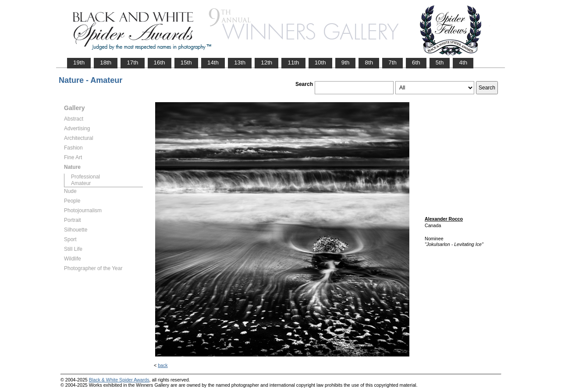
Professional (85, 177)
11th (293, 62)
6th (416, 62)
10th (320, 62)
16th (160, 62)
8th (369, 62)
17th (132, 62)
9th (346, 62)
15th (186, 62)
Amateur (81, 183)
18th (106, 62)
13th (240, 62)
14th (213, 62)
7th (392, 62)
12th (266, 62)
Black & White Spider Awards (119, 380)
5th (440, 62)
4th (463, 62)
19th (79, 62)
